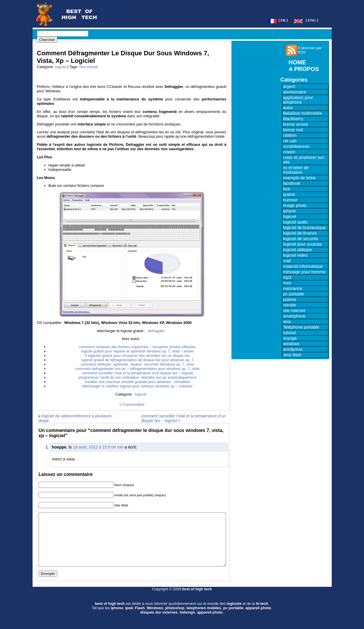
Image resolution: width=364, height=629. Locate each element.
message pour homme (304, 272)
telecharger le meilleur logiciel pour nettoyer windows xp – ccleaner (138, 386)
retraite (290, 305)
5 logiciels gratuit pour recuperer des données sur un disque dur (137, 356)
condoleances (296, 146)
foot (287, 189)
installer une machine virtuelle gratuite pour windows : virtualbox (137, 382)
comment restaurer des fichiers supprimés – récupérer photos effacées (137, 347)
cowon (289, 152)
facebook (292, 183)
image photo (295, 205)
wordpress (293, 349)
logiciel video (295, 255)
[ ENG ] (312, 20)
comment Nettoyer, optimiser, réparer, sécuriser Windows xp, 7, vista (137, 364)
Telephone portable (301, 327)
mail (287, 261)
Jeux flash (292, 355)
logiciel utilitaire (298, 250)
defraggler (156, 331)
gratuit (289, 194)
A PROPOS (304, 69)
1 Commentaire (132, 404)
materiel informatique (303, 266)
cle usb (290, 141)
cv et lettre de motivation (296, 170)
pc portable (294, 294)
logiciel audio (296, 222)
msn (287, 283)
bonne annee (296, 124)
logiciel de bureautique (305, 228)
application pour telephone (298, 100)
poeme (290, 300)
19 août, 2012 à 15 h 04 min (98, 447)
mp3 (287, 277)
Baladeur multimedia (303, 113)
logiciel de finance (300, 233)
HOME (297, 62)
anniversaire (295, 92)
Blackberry (293, 119)
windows (291, 344)
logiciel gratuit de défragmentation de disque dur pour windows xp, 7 (137, 360)
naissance (293, 288)
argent (289, 86)
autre (288, 108)
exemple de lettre (299, 178)
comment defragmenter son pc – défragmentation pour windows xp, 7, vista (137, 369)
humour (290, 200)
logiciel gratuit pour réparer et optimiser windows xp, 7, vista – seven (138, 351)
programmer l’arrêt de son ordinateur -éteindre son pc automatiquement (137, 377)
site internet (294, 311)
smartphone (294, 316)
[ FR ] (283, 20)
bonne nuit (293, 130)
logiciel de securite (301, 239)
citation (290, 135)
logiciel (61, 67)
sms (287, 322)
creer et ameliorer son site (304, 160)
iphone (290, 211)
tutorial (290, 333)
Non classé (89, 67)
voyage (290, 338)
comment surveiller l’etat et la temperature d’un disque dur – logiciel (137, 373)
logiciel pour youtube (303, 244)
